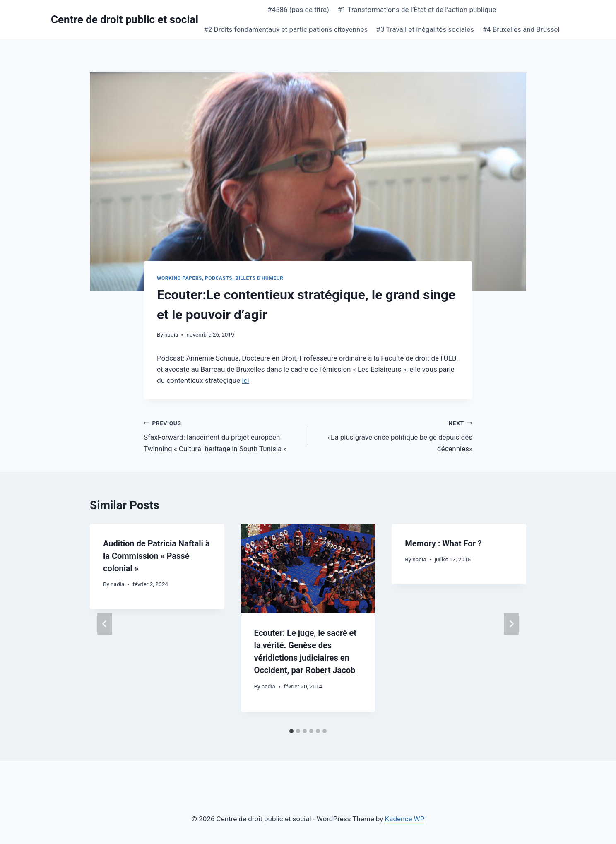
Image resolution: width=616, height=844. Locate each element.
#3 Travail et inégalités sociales (425, 29)
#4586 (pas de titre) (298, 10)
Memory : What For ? (443, 543)
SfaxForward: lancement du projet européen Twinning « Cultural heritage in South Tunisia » (222, 435)
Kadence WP (405, 819)
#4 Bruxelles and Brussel (521, 29)
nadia (171, 334)
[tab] (291, 731)
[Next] (511, 624)
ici (245, 380)
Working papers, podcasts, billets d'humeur (220, 278)
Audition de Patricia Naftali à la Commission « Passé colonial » (156, 556)
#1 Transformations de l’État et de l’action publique (417, 10)
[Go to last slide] (105, 624)
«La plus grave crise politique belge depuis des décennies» (394, 435)
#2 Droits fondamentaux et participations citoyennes (286, 29)
